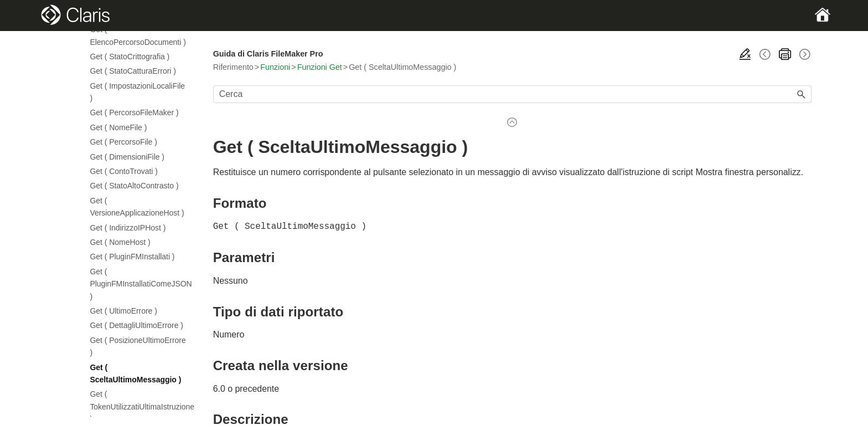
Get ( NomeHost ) (120, 242)
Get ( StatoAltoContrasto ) (134, 186)
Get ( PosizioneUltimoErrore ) (138, 346)
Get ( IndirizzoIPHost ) (128, 228)
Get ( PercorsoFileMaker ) (134, 112)
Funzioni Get (320, 67)
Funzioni (275, 67)
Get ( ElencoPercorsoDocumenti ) (138, 35)
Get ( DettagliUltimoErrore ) (136, 325)
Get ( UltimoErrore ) (123, 311)
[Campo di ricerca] (512, 94)
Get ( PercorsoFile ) (123, 142)
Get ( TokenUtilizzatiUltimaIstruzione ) (139, 406)
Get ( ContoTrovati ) (123, 171)
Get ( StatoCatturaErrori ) (133, 71)
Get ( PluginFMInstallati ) (132, 257)
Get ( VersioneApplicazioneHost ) (137, 207)
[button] (802, 94)
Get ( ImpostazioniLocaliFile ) (137, 92)
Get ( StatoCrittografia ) (130, 57)
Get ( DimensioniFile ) (127, 157)
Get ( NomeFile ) (118, 127)
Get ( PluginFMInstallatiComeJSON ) (139, 284)
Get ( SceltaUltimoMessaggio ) (135, 373)
